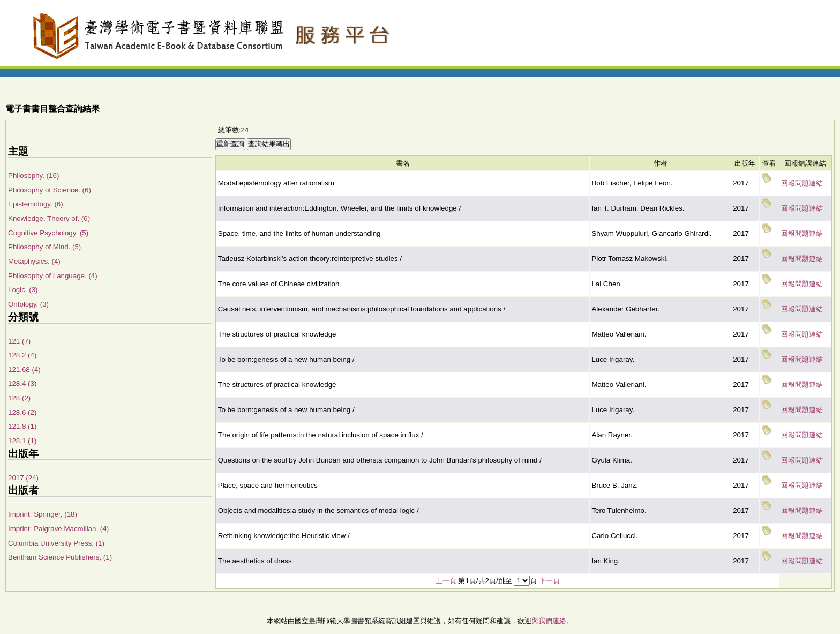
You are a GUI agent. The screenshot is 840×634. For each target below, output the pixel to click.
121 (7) (19, 341)
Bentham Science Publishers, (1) (60, 557)
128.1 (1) (22, 441)
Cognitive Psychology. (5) (48, 233)
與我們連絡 (549, 621)
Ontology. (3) (28, 304)
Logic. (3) (23, 290)
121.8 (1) (22, 426)
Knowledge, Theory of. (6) (49, 218)
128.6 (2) (22, 412)
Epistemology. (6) (36, 204)
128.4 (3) (22, 383)
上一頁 (446, 581)
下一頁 (549, 581)
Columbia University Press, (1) (56, 543)
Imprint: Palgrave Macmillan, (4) (58, 529)
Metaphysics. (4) (34, 261)
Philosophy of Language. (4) (53, 276)
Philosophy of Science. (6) (50, 190)
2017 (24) (23, 478)
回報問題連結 (802, 183)
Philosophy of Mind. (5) (44, 247)
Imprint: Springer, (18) (43, 514)
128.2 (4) (22, 355)
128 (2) (19, 398)
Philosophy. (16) (33, 176)
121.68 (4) (24, 370)
